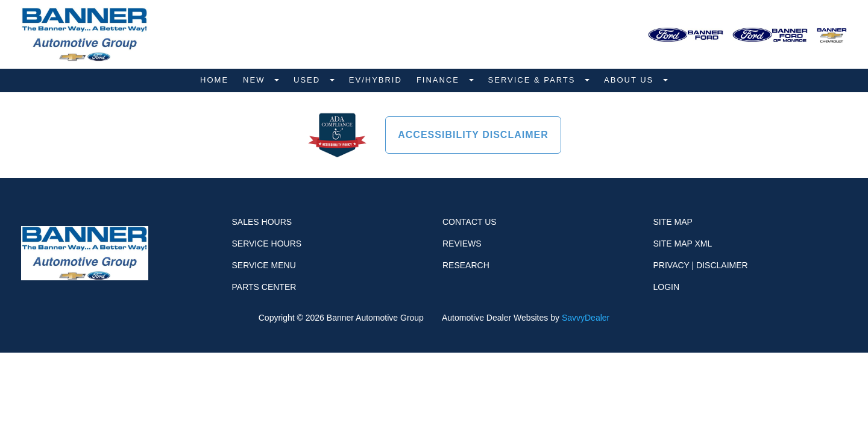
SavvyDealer (586, 318)
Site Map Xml (683, 244)
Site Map (673, 222)
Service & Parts (534, 80)
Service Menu (264, 265)
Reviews (462, 244)
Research (466, 265)
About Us (631, 80)
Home (214, 80)
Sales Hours (262, 222)
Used (309, 80)
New (256, 80)
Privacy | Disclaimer (701, 265)
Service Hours (267, 244)
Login (667, 287)
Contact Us (470, 222)
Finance (440, 80)
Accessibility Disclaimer (473, 135)
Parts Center (264, 287)
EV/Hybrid (376, 80)
